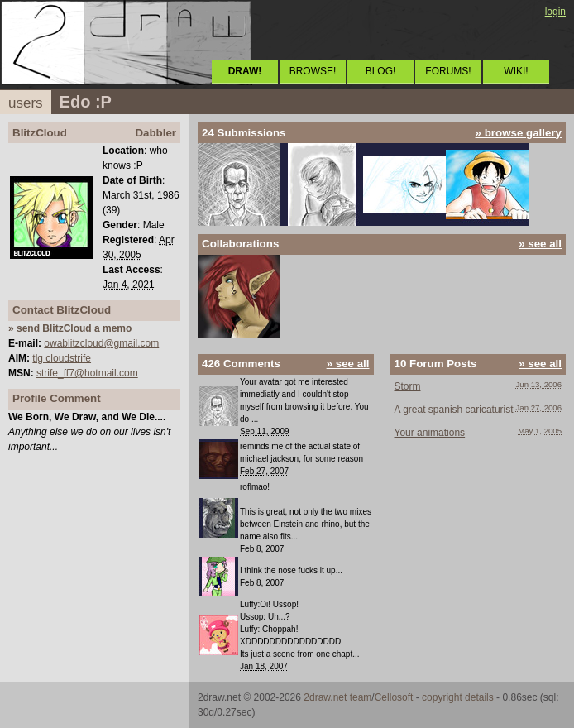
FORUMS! (448, 71)
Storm (408, 386)
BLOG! (381, 71)
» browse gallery (519, 133)
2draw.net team (337, 697)
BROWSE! (313, 71)
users (26, 103)
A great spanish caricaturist (454, 409)
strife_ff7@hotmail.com (87, 373)
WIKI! (516, 71)
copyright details (458, 697)
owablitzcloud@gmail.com (101, 343)
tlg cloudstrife (62, 358)
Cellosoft (394, 697)
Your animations (430, 433)
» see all (540, 244)
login (555, 12)
